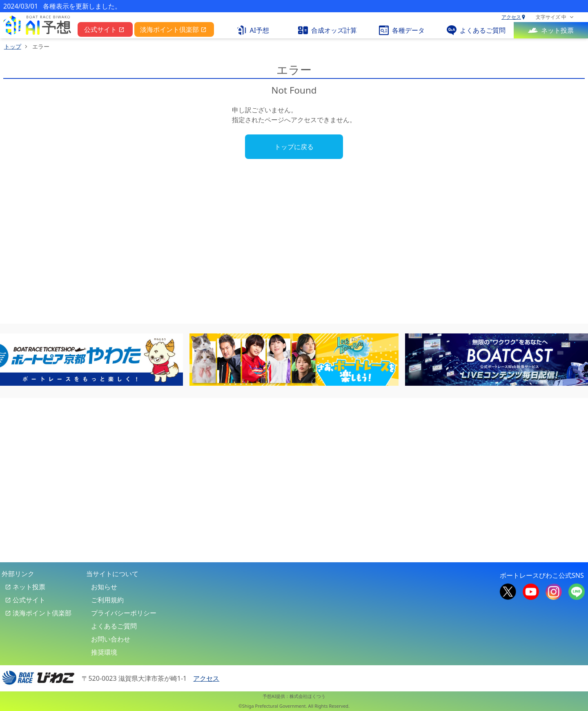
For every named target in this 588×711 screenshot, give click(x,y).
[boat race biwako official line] (577, 591)
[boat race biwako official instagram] (554, 591)
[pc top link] (37, 25)
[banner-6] (294, 360)
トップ (13, 46)
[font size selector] (555, 17)
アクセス (514, 17)
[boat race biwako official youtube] (531, 591)
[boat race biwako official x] (508, 591)
